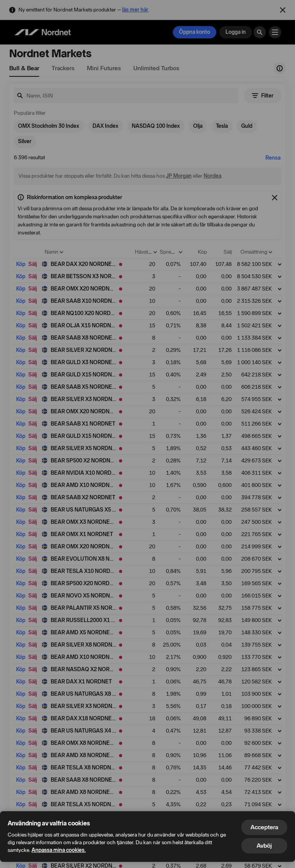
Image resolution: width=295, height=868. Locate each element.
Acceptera (264, 827)
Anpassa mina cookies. (59, 850)
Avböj (264, 846)
